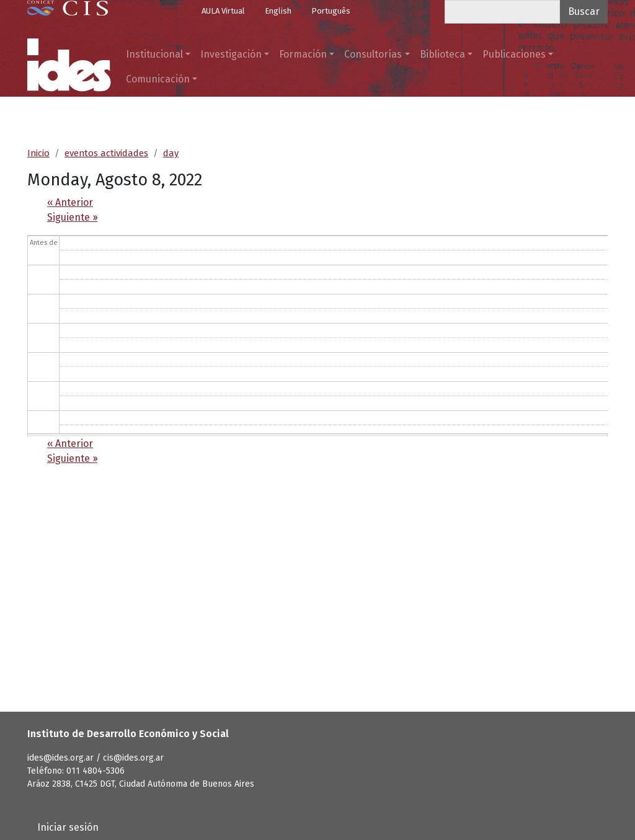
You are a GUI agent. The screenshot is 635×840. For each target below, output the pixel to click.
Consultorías (373, 54)
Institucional (154, 54)
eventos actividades (106, 153)
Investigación (231, 54)
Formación (303, 54)
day (171, 153)
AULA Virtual (223, 11)
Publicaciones (514, 54)
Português (331, 11)
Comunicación (158, 79)
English (278, 11)
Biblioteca (442, 54)
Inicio (38, 153)
